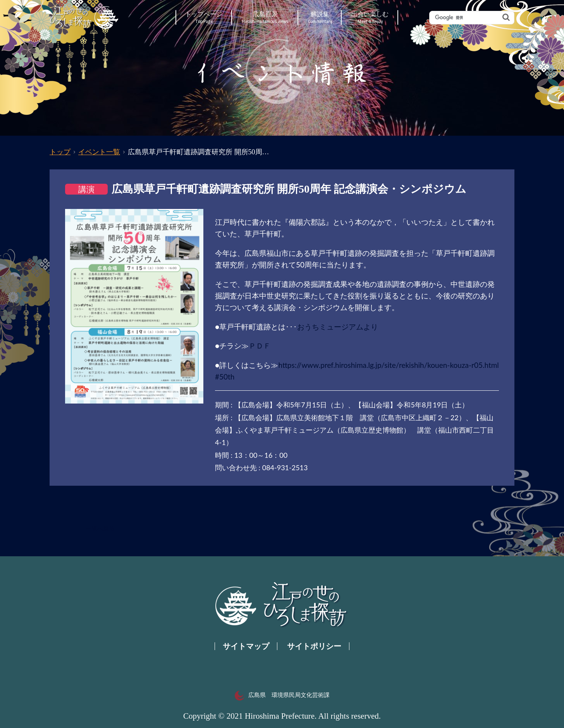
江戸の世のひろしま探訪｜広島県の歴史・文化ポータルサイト (85, 17)
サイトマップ (246, 646)
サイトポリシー (314, 646)
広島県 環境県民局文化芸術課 (282, 695)
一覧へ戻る (100, 529)
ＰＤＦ (260, 346)
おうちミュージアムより (338, 327)
